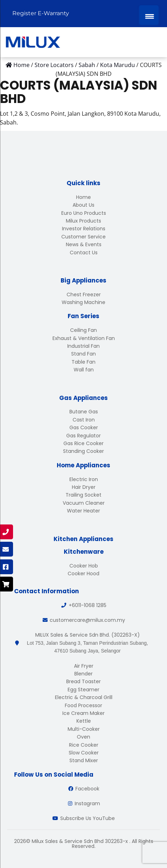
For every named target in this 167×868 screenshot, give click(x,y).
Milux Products (83, 221)
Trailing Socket (83, 495)
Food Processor (83, 705)
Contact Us (84, 253)
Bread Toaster (83, 681)
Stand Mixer (84, 760)
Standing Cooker (83, 451)
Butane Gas (84, 412)
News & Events (84, 244)
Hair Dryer (84, 487)
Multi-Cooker (84, 729)
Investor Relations (84, 229)
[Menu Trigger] (149, 15)
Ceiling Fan (83, 330)
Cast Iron (84, 420)
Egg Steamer (83, 690)
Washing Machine (83, 302)
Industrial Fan (83, 346)
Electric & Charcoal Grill (84, 697)
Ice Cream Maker (83, 713)
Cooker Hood (83, 573)
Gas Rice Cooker (83, 443)
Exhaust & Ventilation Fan (84, 338)
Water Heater (83, 511)
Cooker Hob (84, 566)
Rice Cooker (84, 745)
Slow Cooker (84, 753)
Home (83, 197)
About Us (83, 205)
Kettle (84, 721)
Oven (83, 737)
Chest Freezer (84, 295)
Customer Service (83, 237)
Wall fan (84, 370)
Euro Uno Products (84, 213)
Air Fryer (84, 666)
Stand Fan (83, 354)
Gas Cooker (84, 427)
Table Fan (83, 362)
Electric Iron (84, 479)
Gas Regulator (83, 436)
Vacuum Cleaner (84, 503)
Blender (83, 674)
